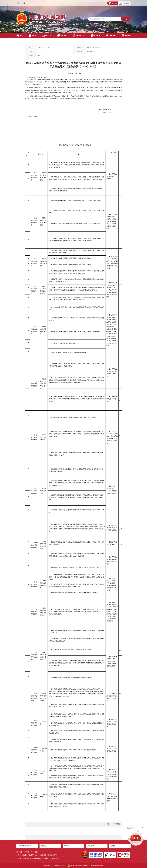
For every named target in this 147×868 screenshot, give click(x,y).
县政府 (32, 36)
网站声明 (27, 852)
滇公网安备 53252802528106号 (78, 866)
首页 (19, 36)
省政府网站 (44, 846)
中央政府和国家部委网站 (25, 846)
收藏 (107, 824)
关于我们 (34, 852)
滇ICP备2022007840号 (59, 865)
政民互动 (96, 36)
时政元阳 (62, 36)
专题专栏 (126, 36)
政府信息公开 (79, 36)
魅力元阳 (47, 36)
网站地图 (19, 852)
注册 (24, 3)
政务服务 (111, 36)
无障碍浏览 (124, 3)
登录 (18, 3)
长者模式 (113, 3)
